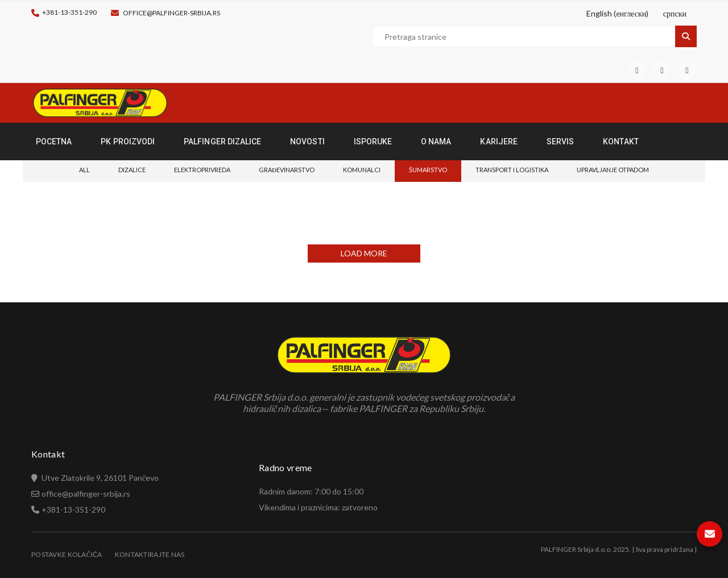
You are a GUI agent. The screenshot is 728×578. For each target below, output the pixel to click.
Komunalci (362, 170)
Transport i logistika (512, 170)
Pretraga (686, 36)
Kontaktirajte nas (150, 554)
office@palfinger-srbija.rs (171, 13)
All (84, 170)
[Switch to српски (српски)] (673, 14)
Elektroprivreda (202, 170)
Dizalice (132, 170)
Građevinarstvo (287, 170)
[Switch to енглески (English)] (616, 14)
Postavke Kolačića (67, 554)
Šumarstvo (428, 170)
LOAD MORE (364, 253)
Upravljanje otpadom (613, 170)
